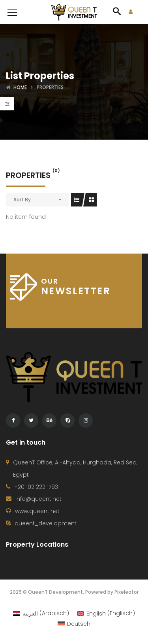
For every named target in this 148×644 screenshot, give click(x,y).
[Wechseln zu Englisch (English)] (106, 613)
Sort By (22, 200)
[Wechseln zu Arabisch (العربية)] (41, 613)
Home (20, 87)
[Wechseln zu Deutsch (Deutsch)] (74, 624)
